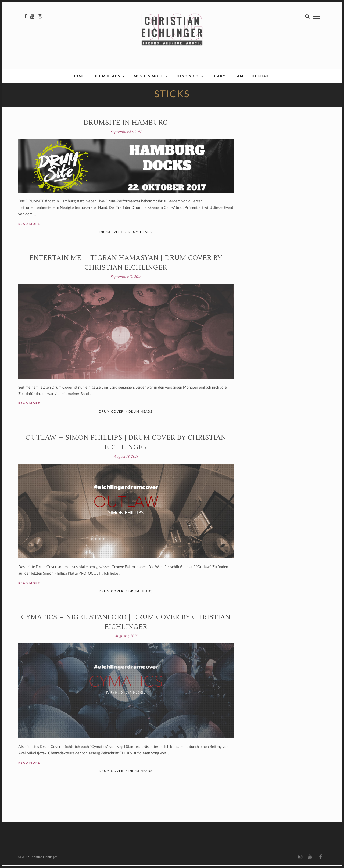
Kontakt (262, 76)
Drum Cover (111, 414)
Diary (219, 76)
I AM (239, 76)
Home (79, 76)
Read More (29, 227)
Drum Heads (107, 76)
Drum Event (111, 235)
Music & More (149, 76)
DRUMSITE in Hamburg (126, 126)
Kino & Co (188, 76)
